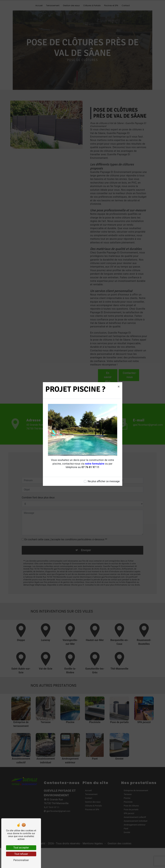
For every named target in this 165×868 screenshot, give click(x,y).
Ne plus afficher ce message (104, 481)
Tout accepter (21, 848)
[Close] (119, 387)
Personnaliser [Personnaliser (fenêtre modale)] (21, 860)
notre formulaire (95, 464)
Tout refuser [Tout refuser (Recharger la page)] (21, 854)
